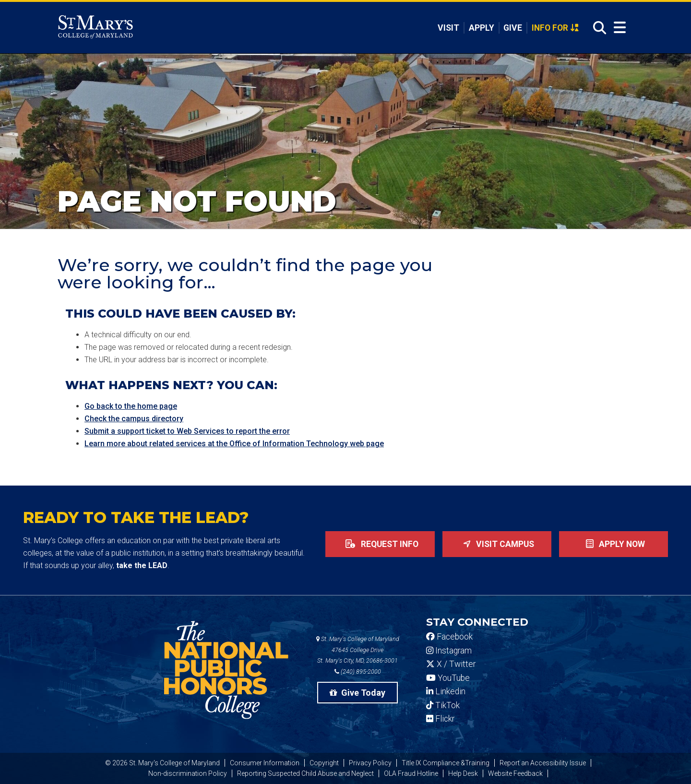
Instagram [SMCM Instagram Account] (449, 651)
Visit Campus (497, 544)
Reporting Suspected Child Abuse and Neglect (305, 773)
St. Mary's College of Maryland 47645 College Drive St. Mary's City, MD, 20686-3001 (358, 650)
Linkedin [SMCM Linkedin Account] (446, 691)
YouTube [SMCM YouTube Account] (448, 678)
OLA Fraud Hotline (411, 773)
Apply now (614, 544)
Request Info (380, 544)
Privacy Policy (370, 763)
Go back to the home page (131, 406)
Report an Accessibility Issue (543, 763)
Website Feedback (515, 773)
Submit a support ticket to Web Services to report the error (187, 431)
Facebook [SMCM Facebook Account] (449, 637)
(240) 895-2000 (358, 671)
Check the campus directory (134, 419)
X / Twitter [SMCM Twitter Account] (451, 664)
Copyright (324, 763)
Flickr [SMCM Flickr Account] (440, 719)
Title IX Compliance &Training (446, 763)
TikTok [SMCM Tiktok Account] (443, 705)
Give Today (357, 693)
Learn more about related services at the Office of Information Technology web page (234, 444)
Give (513, 28)
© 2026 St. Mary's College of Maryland (162, 763)
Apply (482, 28)
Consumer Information (265, 763)
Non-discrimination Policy (188, 773)
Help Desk (463, 773)
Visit (448, 28)
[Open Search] (597, 28)
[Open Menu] (620, 28)
